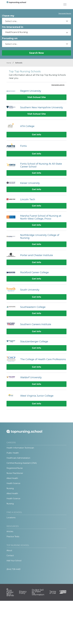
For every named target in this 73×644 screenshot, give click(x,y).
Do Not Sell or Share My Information (38, 592)
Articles (10, 531)
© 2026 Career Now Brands (10, 592)
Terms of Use (53, 592)
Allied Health (12, 478)
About (9, 550)
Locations (11, 518)
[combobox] (36, 21)
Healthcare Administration (18, 458)
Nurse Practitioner (15, 473)
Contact (10, 556)
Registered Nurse (15, 468)
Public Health (13, 453)
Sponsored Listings (58, 85)
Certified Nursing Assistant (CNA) (22, 463)
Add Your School (14, 561)
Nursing (10, 488)
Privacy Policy (23, 592)
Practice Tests (13, 537)
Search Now (36, 53)
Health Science (13, 483)
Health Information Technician (20, 448)
